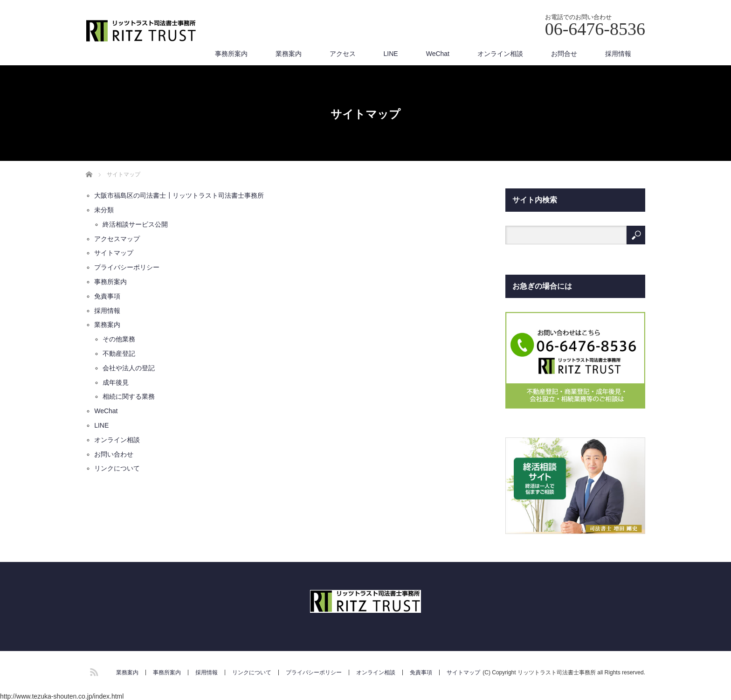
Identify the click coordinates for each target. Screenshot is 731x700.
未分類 (104, 210)
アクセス (343, 54)
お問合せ (564, 54)
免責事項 (107, 296)
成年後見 (116, 382)
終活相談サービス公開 (135, 224)
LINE (391, 54)
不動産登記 (119, 353)
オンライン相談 (500, 54)
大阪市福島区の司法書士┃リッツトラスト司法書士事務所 (179, 195)
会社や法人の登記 (129, 368)
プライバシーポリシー (127, 267)
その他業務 (119, 339)
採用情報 (618, 54)
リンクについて (117, 468)
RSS (93, 671)
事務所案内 (231, 54)
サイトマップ (114, 253)
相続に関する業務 (129, 396)
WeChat (438, 54)
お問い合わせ (114, 454)
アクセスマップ (117, 239)
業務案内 (289, 54)
